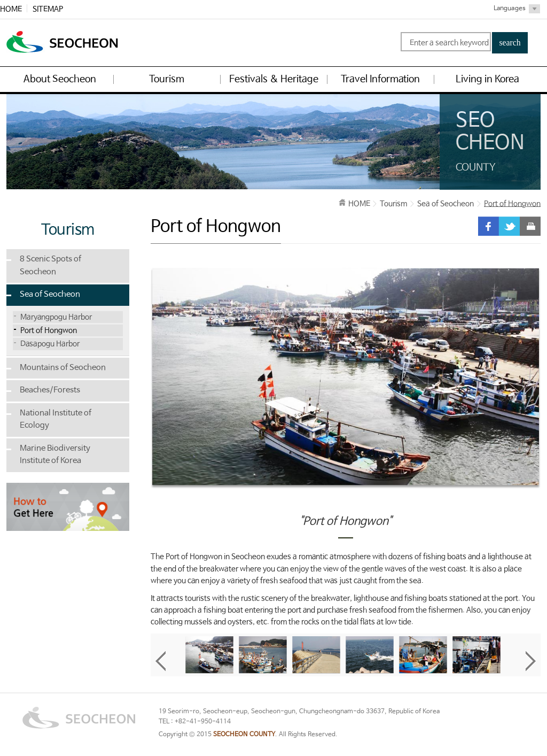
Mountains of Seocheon (63, 368)
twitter (509, 226)
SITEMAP (48, 9)
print (530, 226)
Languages (510, 9)
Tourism (393, 204)
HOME (11, 9)
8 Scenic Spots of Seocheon (50, 266)
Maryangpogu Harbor (56, 317)
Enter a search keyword (449, 43)
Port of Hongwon (49, 330)
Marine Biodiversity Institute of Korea (55, 455)
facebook (489, 226)
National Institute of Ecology (56, 420)
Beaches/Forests (50, 390)
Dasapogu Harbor (50, 344)
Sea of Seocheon (50, 295)
